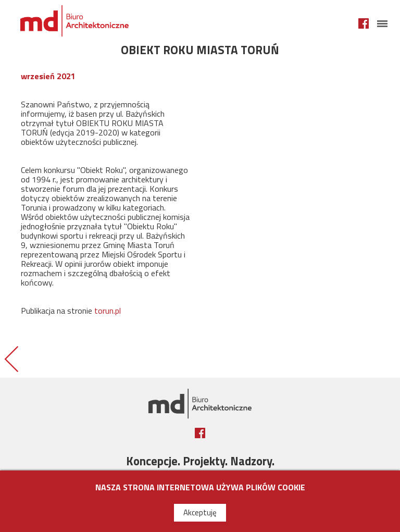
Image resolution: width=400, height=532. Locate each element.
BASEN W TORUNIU (11, 358)
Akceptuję (200, 512)
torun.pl (108, 311)
